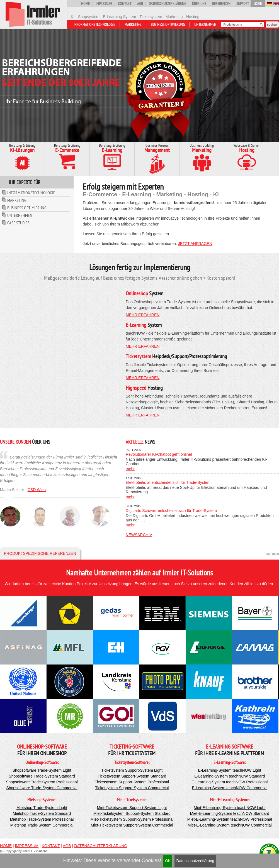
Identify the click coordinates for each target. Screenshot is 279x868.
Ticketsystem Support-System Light (132, 770)
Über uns (199, 4)
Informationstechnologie (94, 24)
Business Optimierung (168, 24)
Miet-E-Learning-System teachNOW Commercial (230, 825)
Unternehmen (205, 24)
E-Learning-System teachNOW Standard (230, 776)
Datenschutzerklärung (195, 861)
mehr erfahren (143, 315)
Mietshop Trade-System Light (42, 808)
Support (243, 4)
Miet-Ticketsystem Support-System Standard (132, 813)
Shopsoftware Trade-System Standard (42, 776)
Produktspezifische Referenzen (40, 553)
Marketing (133, 24)
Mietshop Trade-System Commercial (42, 825)
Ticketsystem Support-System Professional (132, 782)
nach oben (272, 554)
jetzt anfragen (195, 244)
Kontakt (125, 4)
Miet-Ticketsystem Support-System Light (132, 808)
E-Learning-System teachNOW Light (230, 770)
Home (85, 4)
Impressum (104, 4)
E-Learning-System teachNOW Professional (230, 782)
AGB (140, 4)
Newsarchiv (139, 535)
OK (168, 861)
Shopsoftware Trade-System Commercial (42, 788)
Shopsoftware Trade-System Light (42, 770)
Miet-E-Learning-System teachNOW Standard (230, 813)
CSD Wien (37, 490)
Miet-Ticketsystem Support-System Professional (132, 819)
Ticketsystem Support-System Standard (132, 776)
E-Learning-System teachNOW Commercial (230, 788)
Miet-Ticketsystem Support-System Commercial (132, 825)
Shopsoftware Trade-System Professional (42, 782)
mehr (130, 469)
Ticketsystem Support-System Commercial (132, 788)
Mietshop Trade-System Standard (42, 813)
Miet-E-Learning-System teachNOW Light (230, 808)
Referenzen (221, 4)
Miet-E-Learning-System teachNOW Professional (230, 819)
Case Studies (18, 223)
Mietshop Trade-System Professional (42, 819)
